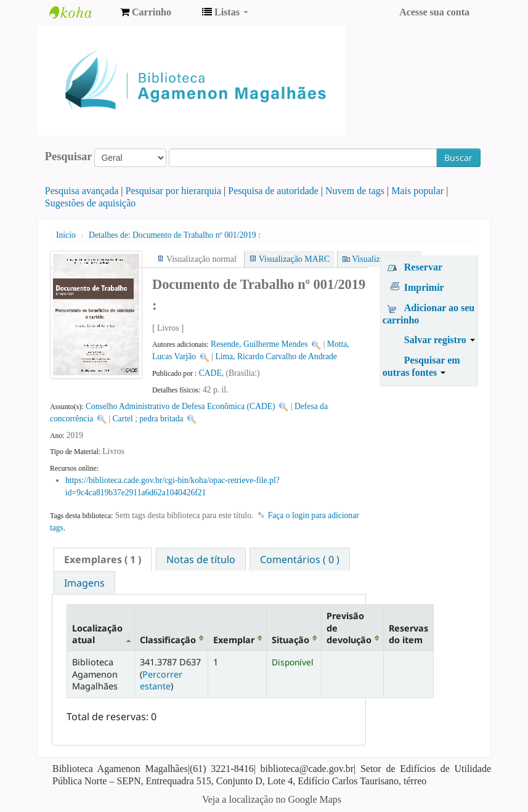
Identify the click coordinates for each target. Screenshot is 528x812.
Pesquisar (69, 156)
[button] (146, 12)
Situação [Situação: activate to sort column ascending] (290, 640)
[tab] (103, 559)
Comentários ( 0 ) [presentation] (300, 559)
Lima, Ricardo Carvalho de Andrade (276, 356)
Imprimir (424, 287)
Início (66, 235)
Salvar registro (440, 340)
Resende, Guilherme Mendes (259, 344)
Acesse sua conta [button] (434, 12)
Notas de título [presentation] (201, 559)
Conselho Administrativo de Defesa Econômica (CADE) (181, 406)
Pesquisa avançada (82, 191)
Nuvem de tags (355, 191)
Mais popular (417, 191)
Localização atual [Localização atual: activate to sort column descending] (97, 634)
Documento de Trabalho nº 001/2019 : (175, 235)
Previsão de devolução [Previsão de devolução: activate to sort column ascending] (349, 628)
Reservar (423, 267)
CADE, (213, 373)
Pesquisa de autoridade (273, 191)
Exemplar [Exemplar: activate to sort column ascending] (234, 640)
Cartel (123, 419)
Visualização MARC (294, 259)
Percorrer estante (161, 680)
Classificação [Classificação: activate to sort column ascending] (168, 640)
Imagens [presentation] (84, 583)
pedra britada (161, 419)
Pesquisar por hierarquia (174, 191)
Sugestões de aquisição (91, 203)
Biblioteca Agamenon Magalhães (80, 12)
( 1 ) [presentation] (103, 559)
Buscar (458, 157)
